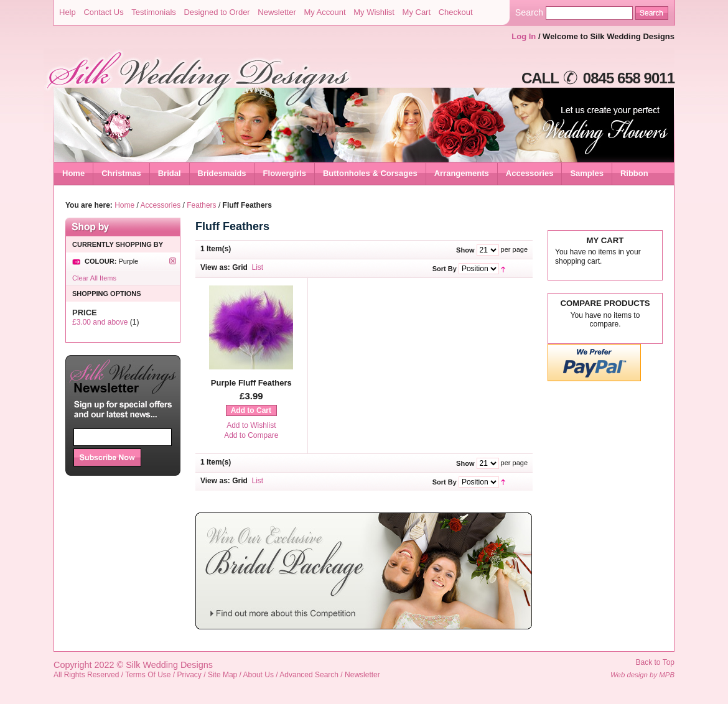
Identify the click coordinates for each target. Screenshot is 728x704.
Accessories (161, 205)
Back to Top (655, 662)
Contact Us (103, 12)
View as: (215, 267)
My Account (324, 12)
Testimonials (154, 12)
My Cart (417, 12)
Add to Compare (251, 435)
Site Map (222, 675)
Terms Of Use (148, 675)
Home (73, 173)
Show (465, 250)
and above (100, 322)
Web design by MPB (642, 675)
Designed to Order (217, 12)
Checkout (456, 12)
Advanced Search (309, 675)
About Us (259, 675)
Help (68, 12)
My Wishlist (374, 12)
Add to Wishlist (251, 425)
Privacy (189, 675)
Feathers (201, 205)
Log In (524, 36)
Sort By (445, 269)
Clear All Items (94, 278)
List (258, 267)
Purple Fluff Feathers (251, 383)
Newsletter (277, 12)
